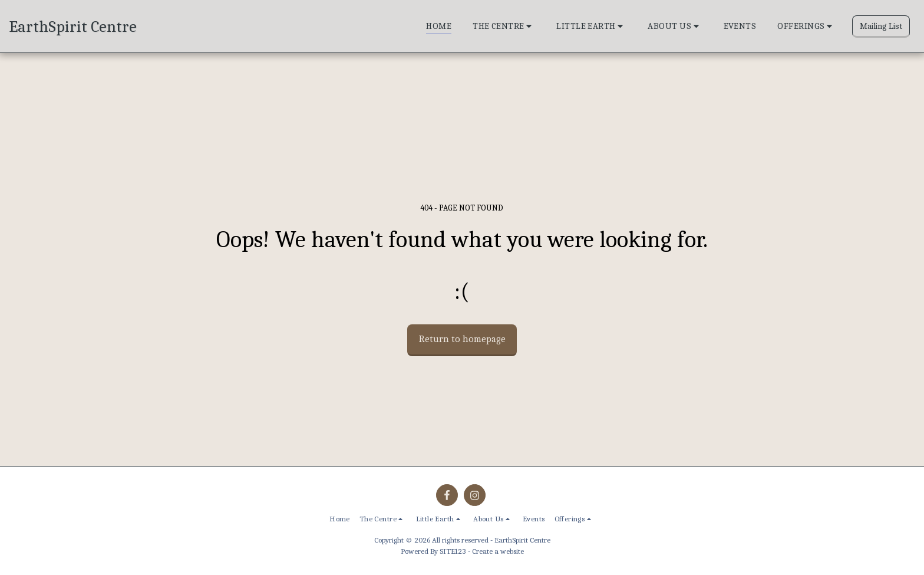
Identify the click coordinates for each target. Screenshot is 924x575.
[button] (504, 27)
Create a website (498, 551)
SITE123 (453, 551)
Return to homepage (462, 339)
